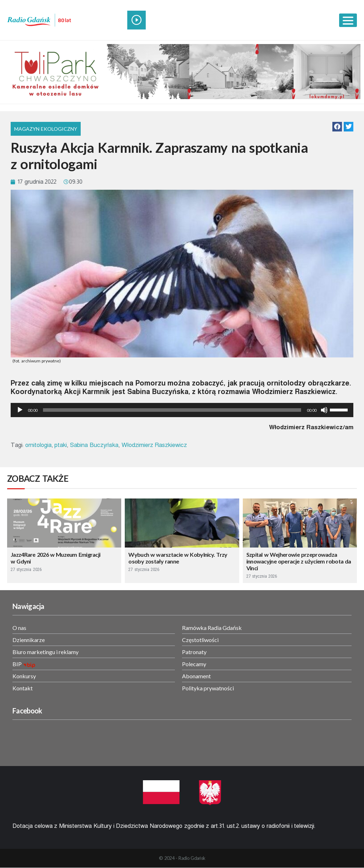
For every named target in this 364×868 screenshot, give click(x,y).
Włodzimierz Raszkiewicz (154, 445)
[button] (337, 127)
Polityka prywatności (208, 688)
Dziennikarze (29, 640)
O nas (19, 628)
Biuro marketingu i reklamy (45, 652)
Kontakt (23, 688)
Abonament (196, 676)
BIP (17, 664)
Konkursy (24, 676)
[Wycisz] (324, 410)
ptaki (61, 445)
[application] (182, 410)
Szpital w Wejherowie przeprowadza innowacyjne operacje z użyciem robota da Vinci (299, 561)
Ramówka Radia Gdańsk (212, 628)
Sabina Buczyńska (94, 445)
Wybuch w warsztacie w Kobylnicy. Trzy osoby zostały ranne (178, 558)
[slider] (172, 410)
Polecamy (194, 664)
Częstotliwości (200, 640)
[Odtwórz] (20, 410)
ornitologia (38, 445)
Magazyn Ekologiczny (46, 129)
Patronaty (194, 652)
